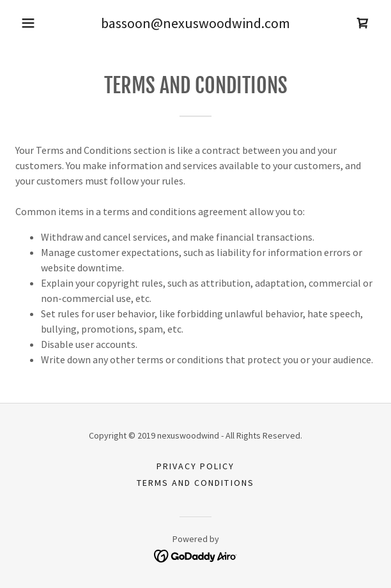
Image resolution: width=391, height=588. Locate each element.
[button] (28, 23)
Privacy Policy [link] (195, 466)
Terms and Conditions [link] (195, 483)
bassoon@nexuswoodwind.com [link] (195, 23)
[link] (363, 23)
